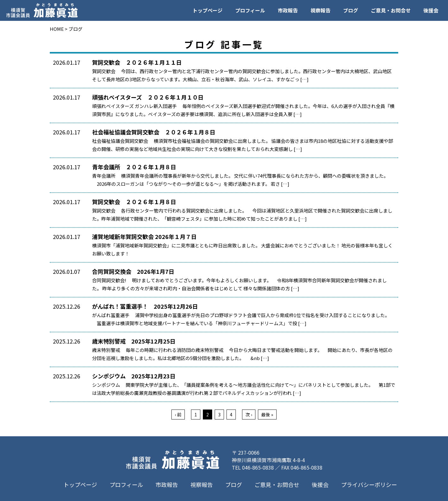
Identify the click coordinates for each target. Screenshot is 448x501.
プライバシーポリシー (369, 485)
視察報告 (320, 10)
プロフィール (250, 10)
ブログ (351, 10)
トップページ (208, 10)
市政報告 (288, 10)
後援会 (431, 10)
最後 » (267, 414)
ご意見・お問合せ (391, 10)
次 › (249, 414)
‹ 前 (178, 414)
